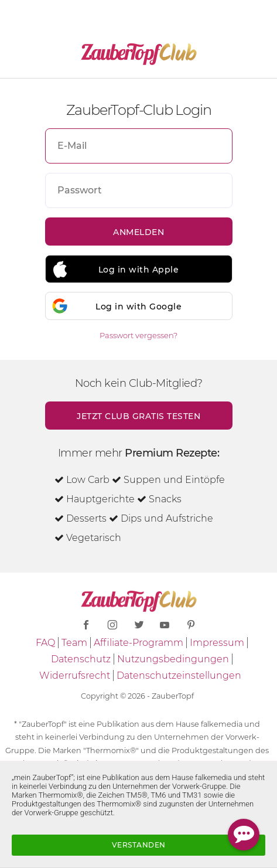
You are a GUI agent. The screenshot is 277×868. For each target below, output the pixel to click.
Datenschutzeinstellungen (179, 675)
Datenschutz (81, 659)
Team (74, 643)
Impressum (217, 643)
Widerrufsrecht (75, 675)
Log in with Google (138, 307)
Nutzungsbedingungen (173, 659)
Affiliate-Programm (138, 643)
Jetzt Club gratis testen (138, 416)
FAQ (45, 643)
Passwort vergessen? (138, 335)
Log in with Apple (139, 270)
